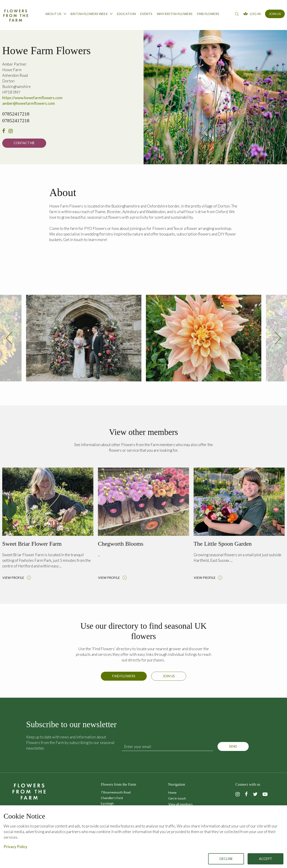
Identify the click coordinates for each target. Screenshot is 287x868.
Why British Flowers (175, 14)
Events (146, 14)
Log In (255, 14)
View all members (180, 804)
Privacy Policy (15, 847)
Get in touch (177, 798)
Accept (265, 859)
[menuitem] (56, 15)
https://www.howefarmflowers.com (32, 98)
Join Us (275, 14)
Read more (48, 527)
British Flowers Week (92, 14)
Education (126, 14)
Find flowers (208, 14)
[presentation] (9, 341)
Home (172, 792)
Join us (169, 678)
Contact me (24, 143)
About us (56, 14)
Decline (226, 859)
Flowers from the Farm (16, 15)
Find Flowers (124, 678)
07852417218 (16, 114)
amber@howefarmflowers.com (29, 103)
